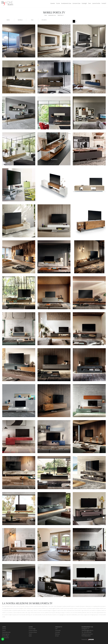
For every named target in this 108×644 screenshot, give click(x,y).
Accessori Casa (76, 3)
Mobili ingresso (6, 634)
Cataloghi (84, 3)
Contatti (104, 3)
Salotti (4, 630)
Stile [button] (32, 20)
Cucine (58, 3)
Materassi (57, 634)
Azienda (53, 3)
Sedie (30, 636)
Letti (56, 629)
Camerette (58, 630)
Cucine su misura (33, 632)
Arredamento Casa (66, 3)
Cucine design (32, 629)
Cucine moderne (33, 630)
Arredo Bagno (6, 636)
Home (46, 15)
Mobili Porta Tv (61, 15)
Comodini (57, 632)
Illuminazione (6, 638)
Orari (90, 3)
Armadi (57, 636)
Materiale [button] (20, 20)
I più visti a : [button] (44, 20)
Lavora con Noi (96, 3)
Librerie (4, 629)
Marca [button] (8, 20)
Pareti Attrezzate (6, 632)
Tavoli (30, 634)
